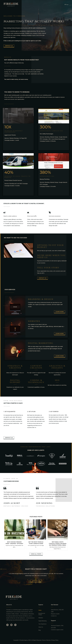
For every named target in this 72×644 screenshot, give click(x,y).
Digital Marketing (43, 621)
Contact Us (54, 616)
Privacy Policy (55, 640)
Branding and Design (42, 614)
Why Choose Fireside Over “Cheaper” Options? (14, 543)
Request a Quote (55, 614)
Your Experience (42, 624)
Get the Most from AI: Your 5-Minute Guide (36, 543)
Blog (40, 630)
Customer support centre (57, 630)
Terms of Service (46, 640)
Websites (41, 618)
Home (40, 610)
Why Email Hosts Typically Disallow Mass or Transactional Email (58, 544)
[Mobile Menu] (67, 5)
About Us (41, 627)
